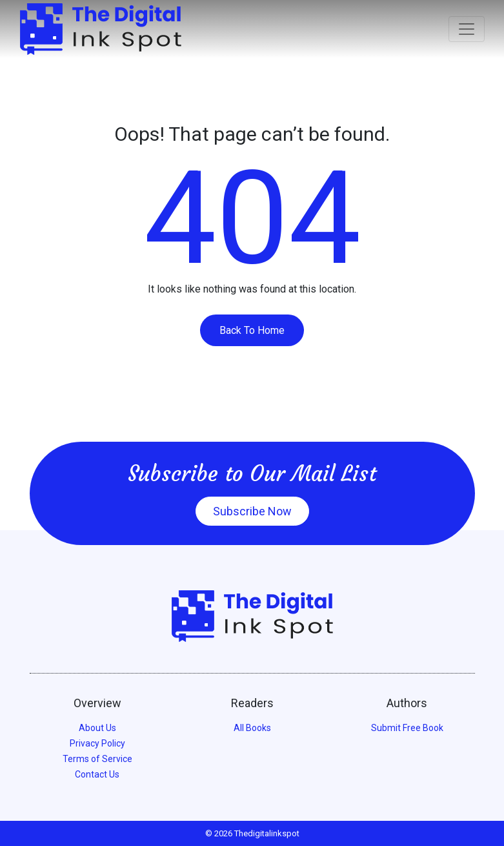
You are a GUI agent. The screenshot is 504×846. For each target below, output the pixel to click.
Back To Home (252, 330)
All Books (252, 728)
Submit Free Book (407, 728)
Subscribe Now (252, 511)
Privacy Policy (97, 743)
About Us (97, 728)
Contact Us (97, 774)
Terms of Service (97, 759)
